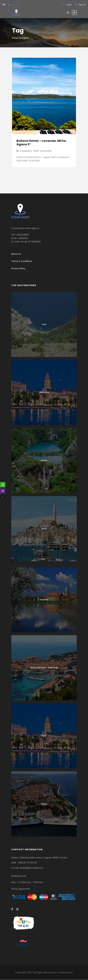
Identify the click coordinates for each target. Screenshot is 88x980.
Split (44, 736)
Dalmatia (44, 392)
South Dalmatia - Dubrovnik (44, 668)
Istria (44, 529)
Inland (44, 460)
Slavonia (44, 600)
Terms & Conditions (22, 261)
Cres (44, 324)
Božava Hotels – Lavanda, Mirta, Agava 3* (41, 143)
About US (16, 254)
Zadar (44, 804)
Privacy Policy (18, 268)
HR (4, 5)
